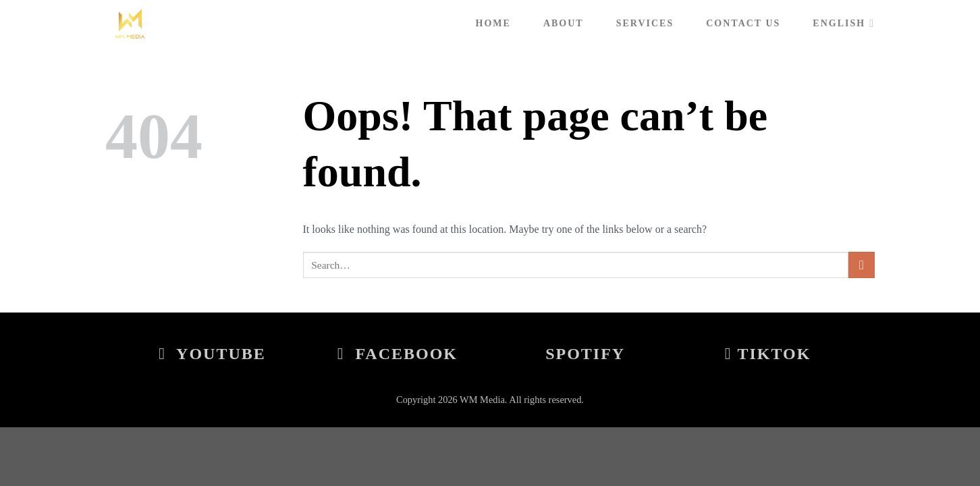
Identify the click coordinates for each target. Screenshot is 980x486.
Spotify (585, 354)
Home (493, 23)
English (844, 23)
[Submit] (862, 265)
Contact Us (743, 23)
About (564, 23)
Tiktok (768, 354)
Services (645, 23)
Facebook (398, 354)
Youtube (212, 354)
